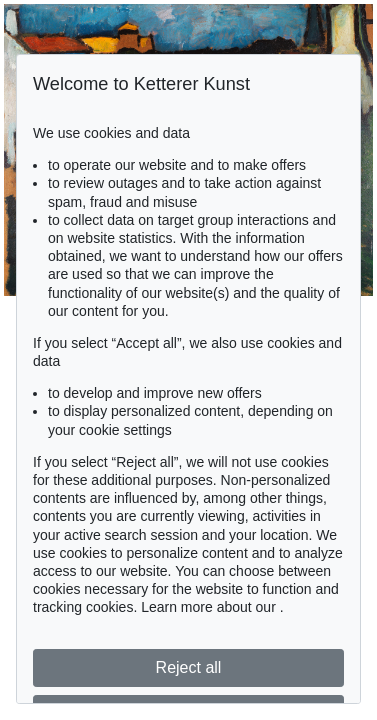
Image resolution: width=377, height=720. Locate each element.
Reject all (189, 667)
